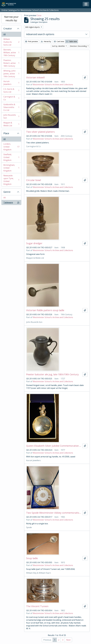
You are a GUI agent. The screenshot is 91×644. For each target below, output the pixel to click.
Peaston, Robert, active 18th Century (11, 63)
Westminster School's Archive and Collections (53, 85)
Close (39, 15)
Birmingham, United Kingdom (11, 168)
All (5, 34)
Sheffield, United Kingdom (11, 157)
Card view (59, 41)
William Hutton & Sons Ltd (11, 42)
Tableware (11, 203)
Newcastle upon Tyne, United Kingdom (11, 180)
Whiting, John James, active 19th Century (11, 74)
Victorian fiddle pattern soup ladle (45, 310)
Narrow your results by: (11, 19)
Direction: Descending (78, 46)
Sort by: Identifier (59, 46)
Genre (7, 192)
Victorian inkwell (35, 78)
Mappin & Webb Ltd (11, 124)
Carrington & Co (11, 98)
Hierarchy (46, 41)
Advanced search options (40, 34)
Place (6, 133)
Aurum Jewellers (11, 83)
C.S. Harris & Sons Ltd (11, 90)
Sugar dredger (34, 243)
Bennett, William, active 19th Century (11, 53)
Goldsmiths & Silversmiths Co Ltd (11, 107)
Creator (8, 29)
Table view (72, 41)
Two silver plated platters (40, 132)
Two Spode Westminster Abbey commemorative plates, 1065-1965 (54, 513)
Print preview (32, 41)
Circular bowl (34, 180)
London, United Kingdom (11, 147)
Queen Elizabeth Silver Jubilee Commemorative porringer (54, 446)
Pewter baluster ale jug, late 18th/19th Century (52, 374)
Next (68, 640)
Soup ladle (32, 558)
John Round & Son (11, 116)
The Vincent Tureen (37, 606)
